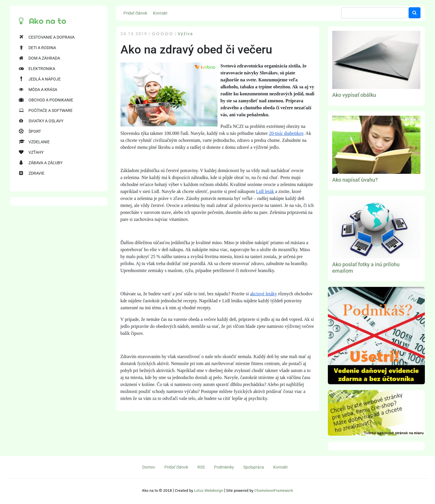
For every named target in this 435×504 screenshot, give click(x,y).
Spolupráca (254, 467)
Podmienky (224, 467)
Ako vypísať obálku (354, 95)
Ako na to (43, 21)
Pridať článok (135, 13)
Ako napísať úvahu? (355, 180)
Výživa (185, 34)
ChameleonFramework (274, 490)
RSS (201, 467)
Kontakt (160, 13)
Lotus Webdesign (209, 490)
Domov (149, 467)
